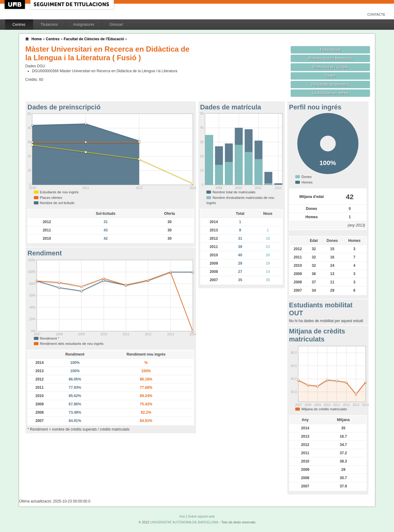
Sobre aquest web (201, 516)
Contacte (376, 14)
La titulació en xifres (330, 93)
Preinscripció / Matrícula (330, 58)
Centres (19, 25)
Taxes (330, 75)
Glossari (116, 25)
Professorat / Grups (330, 67)
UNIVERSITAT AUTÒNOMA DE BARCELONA (184, 522)
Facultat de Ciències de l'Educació (94, 39)
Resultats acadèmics (330, 84)
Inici (182, 516)
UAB (15, 4)
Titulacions (49, 25)
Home (36, 39)
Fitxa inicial (330, 50)
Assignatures (84, 25)
